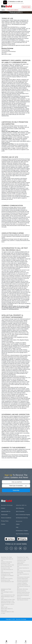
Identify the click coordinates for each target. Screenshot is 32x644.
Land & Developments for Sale (8, 595)
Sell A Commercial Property (23, 515)
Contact (3, 508)
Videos (18, 524)
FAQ (17, 527)
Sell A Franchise (20, 511)
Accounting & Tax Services (23, 594)
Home (3, 10)
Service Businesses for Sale (7, 582)
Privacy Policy (5, 521)
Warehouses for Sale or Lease (8, 603)
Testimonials (4, 515)
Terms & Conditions (6, 518)
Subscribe (16, 490)
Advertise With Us (6, 511)
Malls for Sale (4, 607)
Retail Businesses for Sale (7, 573)
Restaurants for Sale (6, 574)
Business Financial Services (23, 592)
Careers (3, 524)
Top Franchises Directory (22, 534)
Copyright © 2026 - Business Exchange (16, 619)
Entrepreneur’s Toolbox (22, 531)
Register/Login (26, 7)
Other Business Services (23, 600)
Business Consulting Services (24, 598)
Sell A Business (20, 508)
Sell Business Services (22, 518)
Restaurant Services (22, 591)
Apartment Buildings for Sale (8, 601)
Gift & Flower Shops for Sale (8, 565)
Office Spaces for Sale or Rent (8, 600)
